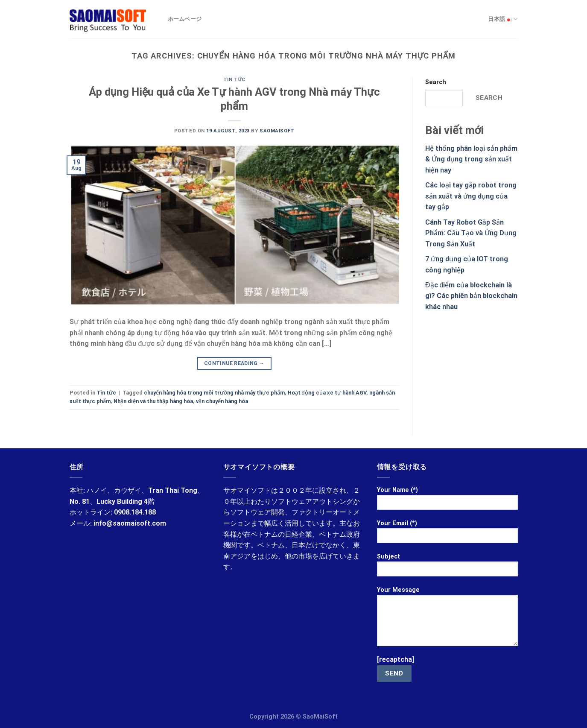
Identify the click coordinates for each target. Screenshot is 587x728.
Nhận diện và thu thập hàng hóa (153, 401)
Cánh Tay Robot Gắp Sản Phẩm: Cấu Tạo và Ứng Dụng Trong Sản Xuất (471, 233)
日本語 (503, 19)
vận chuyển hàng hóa (222, 401)
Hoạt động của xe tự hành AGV (327, 393)
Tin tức (234, 80)
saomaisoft (277, 131)
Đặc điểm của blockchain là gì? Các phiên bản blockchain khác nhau (471, 296)
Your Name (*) (447, 501)
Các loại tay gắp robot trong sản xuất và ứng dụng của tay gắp (471, 196)
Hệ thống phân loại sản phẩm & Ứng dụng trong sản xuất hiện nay (471, 159)
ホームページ (185, 19)
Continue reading (234, 364)
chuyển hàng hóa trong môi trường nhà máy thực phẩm (214, 393)
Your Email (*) (447, 534)
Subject (447, 568)
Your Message (447, 619)
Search (436, 82)
